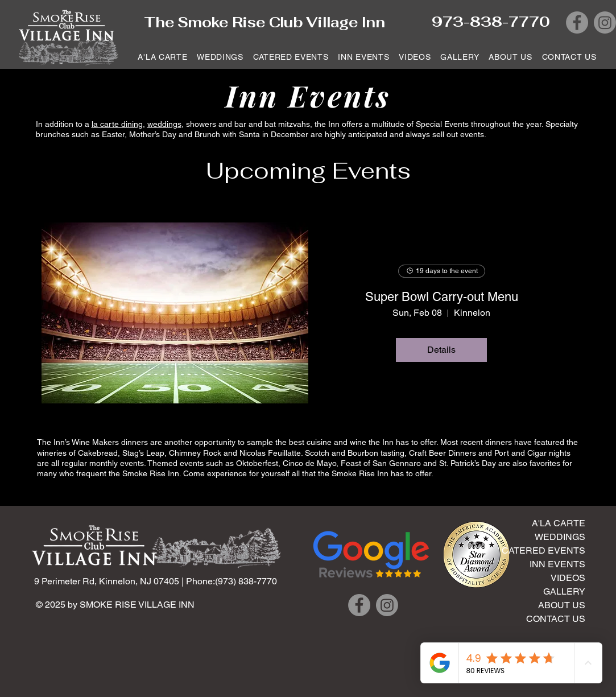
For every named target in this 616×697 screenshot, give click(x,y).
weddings (164, 124)
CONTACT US (556, 619)
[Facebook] (577, 22)
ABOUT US (562, 605)
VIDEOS (568, 578)
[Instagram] (605, 22)
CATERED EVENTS (543, 550)
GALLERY (564, 591)
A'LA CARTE (559, 523)
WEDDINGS (560, 537)
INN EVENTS (557, 564)
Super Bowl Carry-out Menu (442, 297)
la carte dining (117, 124)
